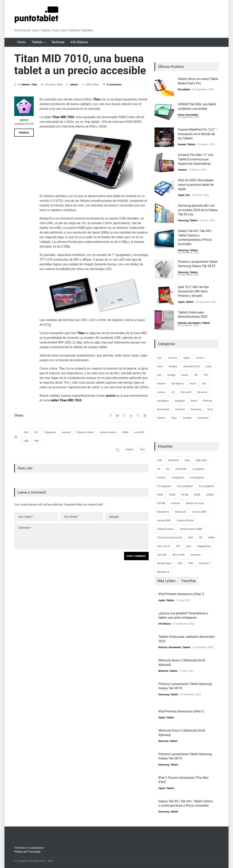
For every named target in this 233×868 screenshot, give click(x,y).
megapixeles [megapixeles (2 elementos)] (204, 546)
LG (173, 392)
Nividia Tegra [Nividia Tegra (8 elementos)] (164, 563)
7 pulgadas (50, 432)
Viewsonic (203, 418)
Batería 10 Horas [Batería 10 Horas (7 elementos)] (195, 503)
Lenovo (161, 392)
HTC (206, 375)
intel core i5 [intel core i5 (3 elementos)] (164, 546)
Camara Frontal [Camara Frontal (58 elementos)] (185, 520)
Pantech (180, 409)
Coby (209, 366)
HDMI (125, 432)
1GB (26, 432)
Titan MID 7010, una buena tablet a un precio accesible (80, 64)
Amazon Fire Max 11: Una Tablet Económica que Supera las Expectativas (196, 159)
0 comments (114, 84)
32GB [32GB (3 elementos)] (172, 495)
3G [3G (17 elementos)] (159, 469)
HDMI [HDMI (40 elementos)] (211, 538)
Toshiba (187, 418)
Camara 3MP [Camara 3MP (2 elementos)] (199, 512)
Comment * (81, 536)
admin (74, 84)
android (66, 432)
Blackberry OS (192, 366)
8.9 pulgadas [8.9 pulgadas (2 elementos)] (197, 478)
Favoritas (189, 581)
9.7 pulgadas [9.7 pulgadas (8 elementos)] (164, 486)
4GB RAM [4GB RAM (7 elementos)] (181, 469)
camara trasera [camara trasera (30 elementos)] (165, 529)
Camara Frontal (85, 432)
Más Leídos (166, 581)
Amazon (182, 170)
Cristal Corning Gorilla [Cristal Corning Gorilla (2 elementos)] (169, 538)
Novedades (184, 89)
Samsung (183, 220)
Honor (181, 115)
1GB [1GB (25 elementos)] (159, 460)
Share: (19, 415)
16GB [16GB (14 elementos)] (160, 495)
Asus (160, 366)
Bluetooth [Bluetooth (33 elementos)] (181, 512)
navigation (163, 401)
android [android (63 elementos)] (176, 503)
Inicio (21, 42)
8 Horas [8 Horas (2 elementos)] (161, 478)
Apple (181, 195)
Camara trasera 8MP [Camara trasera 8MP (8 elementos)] (191, 529)
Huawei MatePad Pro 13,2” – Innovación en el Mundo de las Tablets (198, 134)
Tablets (37, 42)
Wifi (37, 441)
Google (171, 375)
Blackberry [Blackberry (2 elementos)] (163, 512)
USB (26, 441)
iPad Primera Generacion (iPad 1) (181, 594)
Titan (34, 84)
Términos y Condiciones (29, 848)
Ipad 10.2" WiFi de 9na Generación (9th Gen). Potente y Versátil (193, 291)
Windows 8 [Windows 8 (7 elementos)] (163, 572)
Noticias (58, 42)
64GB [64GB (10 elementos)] (197, 495)
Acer (160, 358)
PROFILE (24, 133)
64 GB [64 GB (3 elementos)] (185, 495)
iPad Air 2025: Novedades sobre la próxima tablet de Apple (196, 185)
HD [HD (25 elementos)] (201, 538)
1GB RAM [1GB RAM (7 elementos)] (173, 460)
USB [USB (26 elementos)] (180, 563)
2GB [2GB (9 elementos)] (187, 460)
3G (36, 432)
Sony (210, 409)
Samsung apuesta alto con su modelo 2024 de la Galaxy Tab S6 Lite (198, 210)
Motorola (202, 392)
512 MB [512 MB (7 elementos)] (161, 503)
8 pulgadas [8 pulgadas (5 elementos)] (178, 478)
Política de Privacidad (27, 852)
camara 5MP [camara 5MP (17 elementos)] (164, 520)
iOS (188, 195)
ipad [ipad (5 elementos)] (188, 546)
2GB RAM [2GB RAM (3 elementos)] (201, 460)
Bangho (173, 366)
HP (196, 375)
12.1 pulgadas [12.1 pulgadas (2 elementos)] (206, 486)
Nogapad (180, 401)
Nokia (194, 401)
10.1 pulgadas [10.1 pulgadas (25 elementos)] (185, 486)
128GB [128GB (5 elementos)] (210, 495)
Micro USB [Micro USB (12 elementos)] (179, 555)
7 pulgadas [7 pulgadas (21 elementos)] (198, 469)
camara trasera (108, 432)
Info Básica (79, 42)
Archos (200, 358)
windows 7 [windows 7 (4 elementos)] (205, 563)
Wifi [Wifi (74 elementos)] (191, 563)
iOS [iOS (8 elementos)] (178, 546)
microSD (139, 432)
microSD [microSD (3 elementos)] (162, 555)
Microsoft (186, 392)
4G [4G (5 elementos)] (168, 469)
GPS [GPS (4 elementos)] (190, 538)
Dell (159, 375)
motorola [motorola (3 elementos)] (195, 555)
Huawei (182, 144)
